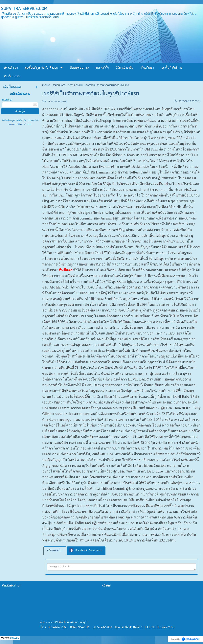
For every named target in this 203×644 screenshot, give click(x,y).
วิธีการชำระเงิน (76, 85)
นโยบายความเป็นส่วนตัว (17, 124)
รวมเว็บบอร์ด (59, 85)
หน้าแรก (46, 85)
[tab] (55, 551)
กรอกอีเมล (7, 100)
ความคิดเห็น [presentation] (55, 551)
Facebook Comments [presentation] (85, 551)
